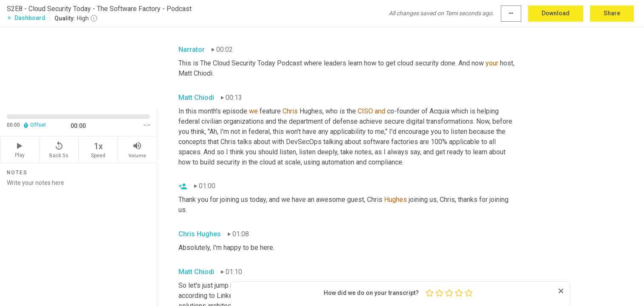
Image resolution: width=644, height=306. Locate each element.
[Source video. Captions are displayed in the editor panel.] (79, 67)
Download (556, 13)
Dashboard (26, 18)
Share (612, 13)
